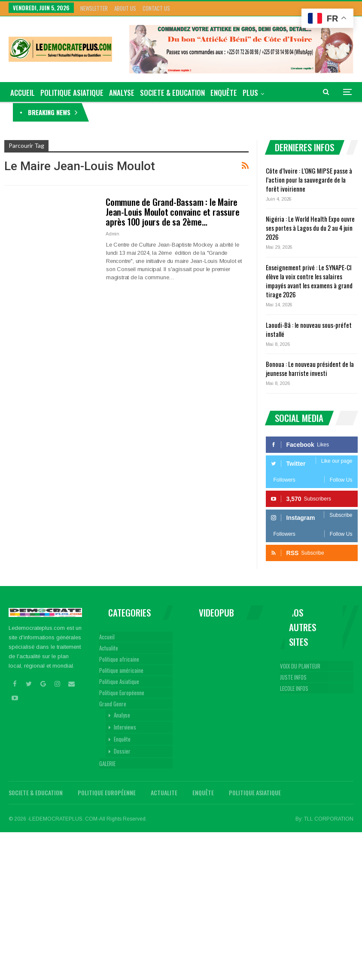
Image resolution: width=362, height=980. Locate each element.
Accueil (107, 637)
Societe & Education (172, 93)
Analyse (122, 93)
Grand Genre (113, 704)
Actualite (109, 648)
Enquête (224, 93)
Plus (250, 93)
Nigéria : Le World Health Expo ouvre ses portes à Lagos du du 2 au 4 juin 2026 (310, 228)
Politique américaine (121, 670)
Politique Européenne (122, 693)
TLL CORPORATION (329, 819)
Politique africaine (119, 659)
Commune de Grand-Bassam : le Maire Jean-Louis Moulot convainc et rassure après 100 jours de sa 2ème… (173, 212)
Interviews (125, 727)
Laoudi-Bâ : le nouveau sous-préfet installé (309, 329)
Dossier (122, 751)
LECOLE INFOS (294, 688)
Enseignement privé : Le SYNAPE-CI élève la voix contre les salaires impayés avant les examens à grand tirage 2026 (309, 281)
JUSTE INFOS (293, 677)
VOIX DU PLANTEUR (300, 666)
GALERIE (107, 763)
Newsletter (94, 8)
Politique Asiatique (72, 93)
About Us (125, 8)
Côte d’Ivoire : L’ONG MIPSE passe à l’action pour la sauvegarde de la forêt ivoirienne (194, 112)
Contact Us (156, 8)
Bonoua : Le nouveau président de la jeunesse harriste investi (310, 368)
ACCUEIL (23, 93)
